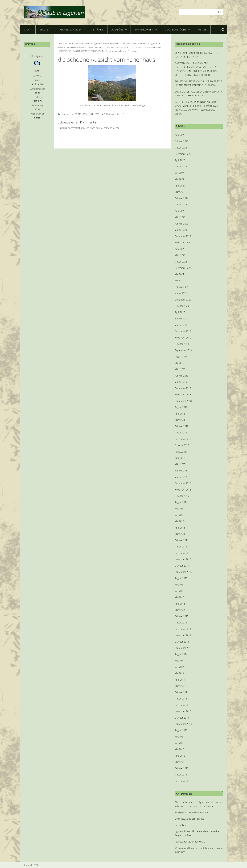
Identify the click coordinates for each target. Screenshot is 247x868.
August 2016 (181, 502)
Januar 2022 (181, 262)
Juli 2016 (179, 509)
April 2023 (180, 211)
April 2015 (180, 604)
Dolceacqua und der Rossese (189, 819)
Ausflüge (119, 30)
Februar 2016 (182, 540)
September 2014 (183, 648)
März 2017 (180, 464)
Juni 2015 (179, 591)
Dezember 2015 (183, 553)
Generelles (180, 825)
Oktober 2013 (182, 718)
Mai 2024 (179, 179)
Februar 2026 (182, 141)
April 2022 (180, 249)
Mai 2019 (179, 363)
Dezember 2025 (183, 154)
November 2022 (183, 243)
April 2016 (180, 528)
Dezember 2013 (183, 705)
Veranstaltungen (72, 30)
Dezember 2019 (183, 331)
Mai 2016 (179, 521)
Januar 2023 (181, 230)
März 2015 (180, 610)
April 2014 (180, 680)
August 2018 (181, 407)
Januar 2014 (181, 699)
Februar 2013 (182, 768)
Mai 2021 (179, 274)
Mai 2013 (179, 749)
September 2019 (183, 350)
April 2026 (180, 135)
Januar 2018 (181, 433)
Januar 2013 (181, 775)
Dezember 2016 (183, 483)
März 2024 (180, 192)
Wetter (202, 30)
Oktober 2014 (182, 642)
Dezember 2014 (183, 629)
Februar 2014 (182, 692)
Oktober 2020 (182, 306)
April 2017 (180, 458)
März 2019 (180, 369)
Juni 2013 (179, 743)
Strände (98, 30)
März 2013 (180, 762)
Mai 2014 (179, 673)
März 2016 (180, 534)
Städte (45, 30)
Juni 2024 (179, 173)
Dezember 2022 (183, 236)
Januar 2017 (181, 477)
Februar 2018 (182, 426)
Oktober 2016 (182, 496)
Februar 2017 (182, 471)
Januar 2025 (181, 167)
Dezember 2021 (183, 268)
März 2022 (180, 255)
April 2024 (180, 186)
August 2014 (181, 654)
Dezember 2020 (183, 300)
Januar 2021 (181, 293)
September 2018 (183, 401)
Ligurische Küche (177, 30)
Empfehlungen (146, 30)
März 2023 (180, 217)
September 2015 (183, 572)
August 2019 (181, 357)
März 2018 (180, 420)
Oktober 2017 (182, 445)
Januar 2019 (181, 382)
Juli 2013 (179, 737)
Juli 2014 (179, 661)
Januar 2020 (181, 325)
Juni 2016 (179, 515)
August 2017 (181, 452)
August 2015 (181, 578)
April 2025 (180, 160)
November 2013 (183, 711)
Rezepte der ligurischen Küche (190, 842)
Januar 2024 (181, 205)
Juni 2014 (179, 667)
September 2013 (183, 724)
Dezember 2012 (183, 781)
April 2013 (180, 756)
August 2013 (181, 730)
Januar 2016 (181, 547)
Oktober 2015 (182, 566)
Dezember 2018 (183, 388)
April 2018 (180, 414)
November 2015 (183, 559)
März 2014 (180, 686)
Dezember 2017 (183, 439)
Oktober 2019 (182, 344)
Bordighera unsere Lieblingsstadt (191, 812)
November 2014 (183, 635)
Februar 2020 (182, 319)
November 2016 (183, 490)
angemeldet (74, 128)
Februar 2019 (182, 376)
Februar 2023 (182, 224)
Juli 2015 (179, 585)
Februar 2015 (182, 616)
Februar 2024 (182, 198)
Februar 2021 (182, 287)
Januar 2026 (181, 148)
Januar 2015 (181, 623)
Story (28, 30)
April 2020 (180, 312)
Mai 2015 (179, 597)
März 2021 (180, 281)
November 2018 (183, 395)
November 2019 (183, 338)
